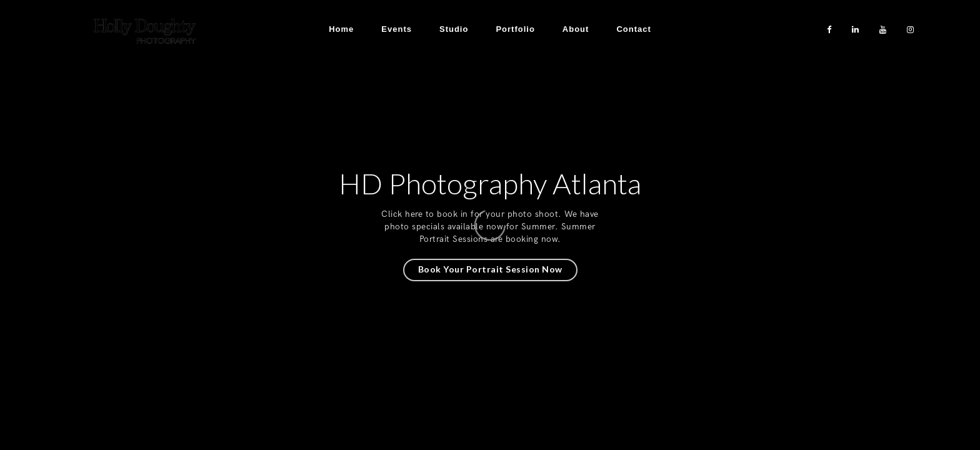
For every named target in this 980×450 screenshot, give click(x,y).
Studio (454, 29)
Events (397, 29)
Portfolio (515, 29)
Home (341, 29)
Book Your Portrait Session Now (490, 269)
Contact (633, 29)
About (576, 29)
